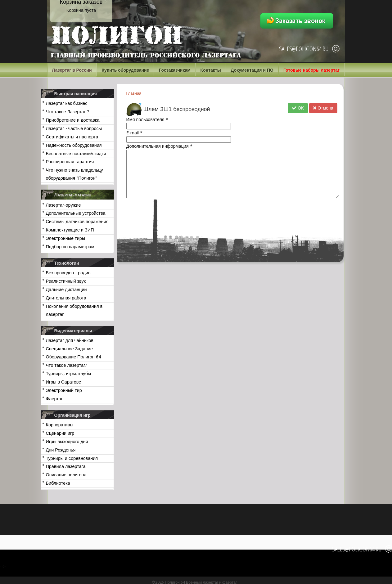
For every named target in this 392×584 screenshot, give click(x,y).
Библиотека (58, 483)
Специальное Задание (69, 349)
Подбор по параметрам (70, 247)
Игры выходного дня (67, 442)
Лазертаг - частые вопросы (74, 128)
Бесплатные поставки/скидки (76, 154)
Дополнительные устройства (76, 213)
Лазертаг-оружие (63, 205)
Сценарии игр (60, 433)
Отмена (323, 108)
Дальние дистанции (66, 290)
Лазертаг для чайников (70, 340)
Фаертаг (54, 399)
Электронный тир (64, 390)
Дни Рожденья (61, 450)
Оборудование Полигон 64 (73, 357)
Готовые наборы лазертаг (311, 70)
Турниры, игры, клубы (69, 374)
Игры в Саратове (64, 382)
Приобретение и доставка (73, 120)
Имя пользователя (147, 119)
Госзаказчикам (175, 70)
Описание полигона (66, 475)
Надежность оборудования (74, 145)
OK (298, 108)
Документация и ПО (252, 70)
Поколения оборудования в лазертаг (74, 310)
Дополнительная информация (159, 146)
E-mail (134, 133)
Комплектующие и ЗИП (70, 230)
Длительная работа (66, 298)
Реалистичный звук (66, 281)
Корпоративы (60, 425)
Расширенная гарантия (70, 162)
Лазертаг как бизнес (67, 103)
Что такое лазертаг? (67, 365)
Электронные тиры (66, 238)
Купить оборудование (126, 70)
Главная (134, 93)
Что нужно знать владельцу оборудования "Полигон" (74, 174)
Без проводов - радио (68, 273)
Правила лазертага (66, 466)
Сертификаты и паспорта (72, 137)
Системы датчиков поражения (77, 222)
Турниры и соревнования (72, 458)
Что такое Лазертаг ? (68, 112)
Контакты (211, 70)
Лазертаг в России (72, 70)
